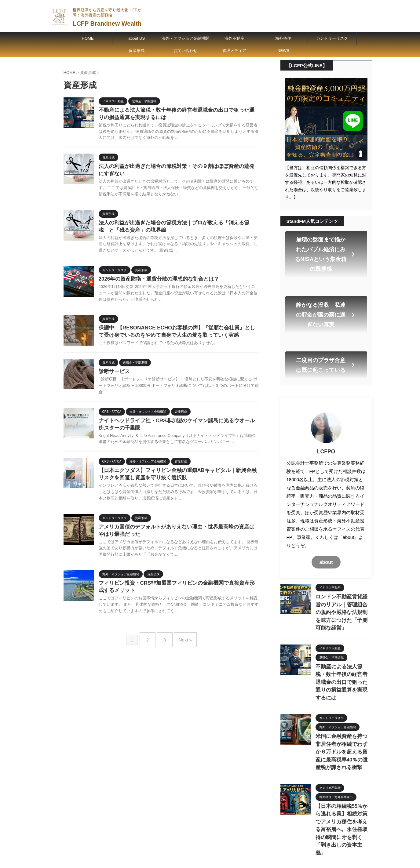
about (326, 527)
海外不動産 (234, 38)
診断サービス (113, 377)
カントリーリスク (332, 38)
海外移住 (283, 38)
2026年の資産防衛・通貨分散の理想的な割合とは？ (155, 283)
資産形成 (137, 51)
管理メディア (234, 51)
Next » (182, 648)
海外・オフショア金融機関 (185, 38)
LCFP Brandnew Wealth (107, 24)
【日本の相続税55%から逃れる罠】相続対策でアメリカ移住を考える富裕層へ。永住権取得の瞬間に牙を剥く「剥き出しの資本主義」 (343, 749)
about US (137, 38)
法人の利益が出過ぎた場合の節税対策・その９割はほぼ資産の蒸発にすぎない (343, 798)
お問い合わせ (185, 51)
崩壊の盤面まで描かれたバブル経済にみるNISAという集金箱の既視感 (325, 246)
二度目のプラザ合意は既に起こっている (326, 333)
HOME (88, 38)
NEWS (283, 51)
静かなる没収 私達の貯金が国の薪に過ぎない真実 (326, 292)
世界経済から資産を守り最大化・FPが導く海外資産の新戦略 (221, 838)
